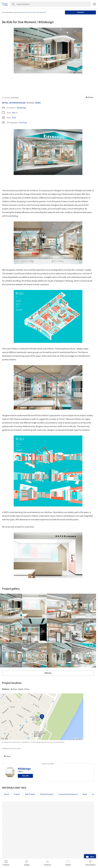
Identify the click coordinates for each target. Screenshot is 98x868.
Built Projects (30, 794)
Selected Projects (47, 794)
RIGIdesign (21, 108)
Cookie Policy (42, 12)
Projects (17, 794)
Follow (25, 776)
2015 (14, 118)
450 (14, 113)
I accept (80, 12)
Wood (7, 794)
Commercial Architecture (68, 794)
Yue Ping (23, 123)
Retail (5, 103)
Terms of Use (24, 12)
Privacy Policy (32, 12)
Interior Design (17, 103)
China (38, 103)
